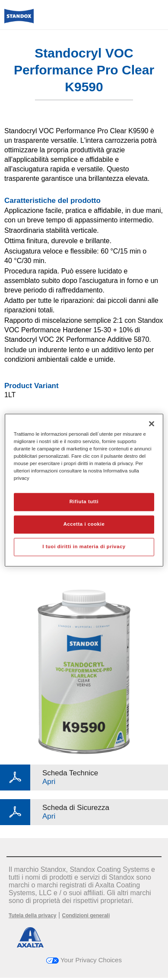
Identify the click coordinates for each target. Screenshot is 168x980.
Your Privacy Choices (84, 960)
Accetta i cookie (84, 524)
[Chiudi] (152, 424)
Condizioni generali (86, 916)
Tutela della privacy (33, 916)
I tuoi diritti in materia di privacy (84, 546)
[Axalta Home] (19, 20)
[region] (84, 490)
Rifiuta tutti (84, 501)
